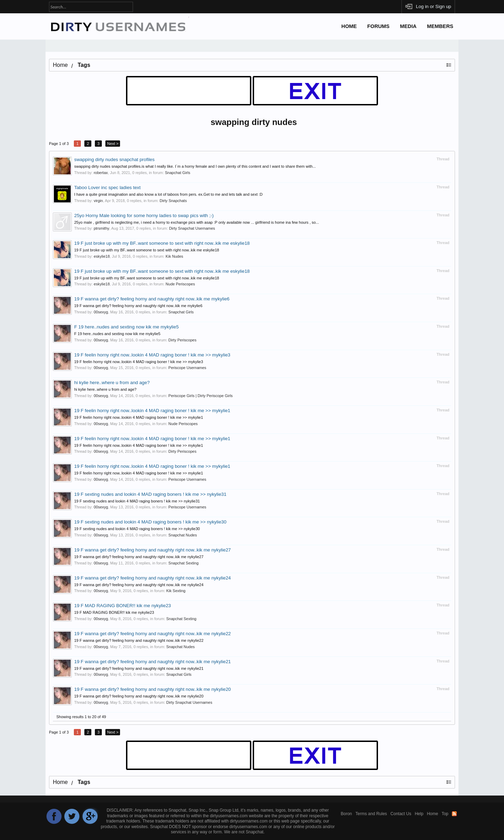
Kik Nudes (174, 256)
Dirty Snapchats (173, 201)
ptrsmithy (102, 228)
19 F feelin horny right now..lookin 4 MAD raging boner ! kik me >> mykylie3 (152, 355)
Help (419, 814)
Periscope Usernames (187, 368)
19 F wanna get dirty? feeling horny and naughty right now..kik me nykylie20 (153, 689)
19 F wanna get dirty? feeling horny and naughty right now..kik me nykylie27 (153, 550)
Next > (113, 144)
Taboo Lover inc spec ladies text (107, 188)
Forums (378, 26)
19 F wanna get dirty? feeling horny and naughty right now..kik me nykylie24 (153, 578)
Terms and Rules (371, 814)
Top (445, 814)
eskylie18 (102, 256)
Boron (346, 814)
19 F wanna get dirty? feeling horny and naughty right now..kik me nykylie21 (153, 662)
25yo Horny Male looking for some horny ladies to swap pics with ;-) (144, 216)
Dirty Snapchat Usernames (192, 228)
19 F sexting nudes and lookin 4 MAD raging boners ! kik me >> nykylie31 (150, 494)
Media (408, 26)
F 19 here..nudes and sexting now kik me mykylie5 (127, 327)
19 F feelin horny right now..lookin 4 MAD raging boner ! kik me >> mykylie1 (152, 411)
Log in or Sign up (433, 6)
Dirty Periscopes (182, 340)
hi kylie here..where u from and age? (112, 383)
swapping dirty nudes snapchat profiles (114, 159)
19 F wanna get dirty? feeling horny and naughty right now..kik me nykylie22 (153, 634)
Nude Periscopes (180, 284)
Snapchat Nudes (183, 535)
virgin (98, 201)
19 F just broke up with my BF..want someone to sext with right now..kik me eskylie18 (162, 243)
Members (440, 26)
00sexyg (101, 312)
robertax (101, 173)
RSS (454, 814)
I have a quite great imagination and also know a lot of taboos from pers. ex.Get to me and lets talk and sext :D (168, 194)
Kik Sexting (176, 591)
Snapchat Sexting (183, 563)
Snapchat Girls (177, 173)
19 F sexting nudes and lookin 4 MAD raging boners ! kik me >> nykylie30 (150, 522)
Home (349, 26)
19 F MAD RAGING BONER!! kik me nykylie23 (122, 606)
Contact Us (401, 814)
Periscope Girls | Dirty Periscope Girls (201, 396)
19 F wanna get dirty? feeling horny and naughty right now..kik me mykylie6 (152, 299)
